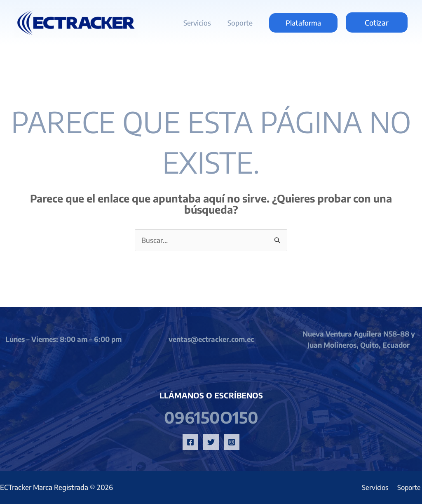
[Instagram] (232, 442)
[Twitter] (211, 442)
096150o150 (211, 417)
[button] (303, 23)
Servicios (201, 23)
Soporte (241, 23)
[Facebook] (190, 442)
